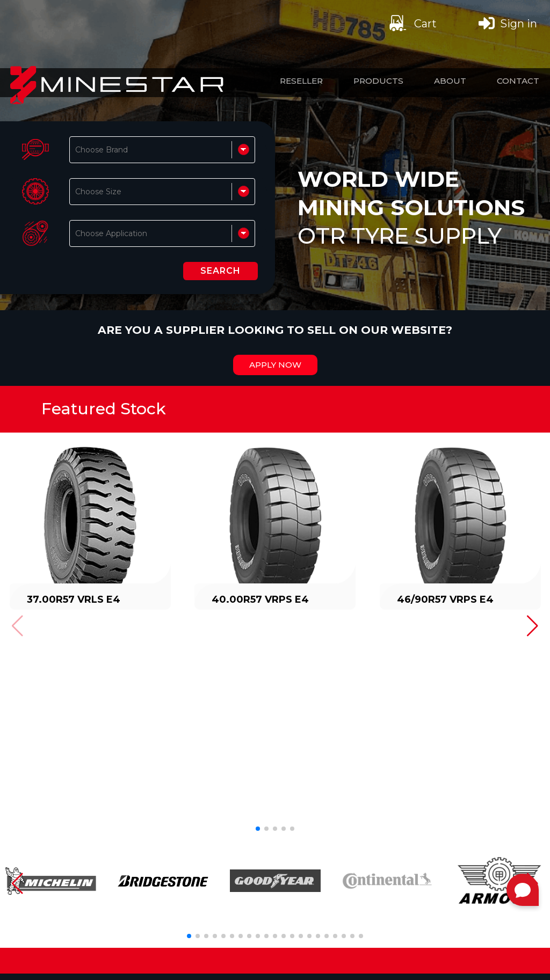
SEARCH (220, 271)
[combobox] (76, 150)
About (450, 81)
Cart (412, 23)
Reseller (301, 81)
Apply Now (275, 365)
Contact (518, 81)
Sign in (508, 23)
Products (378, 81)
